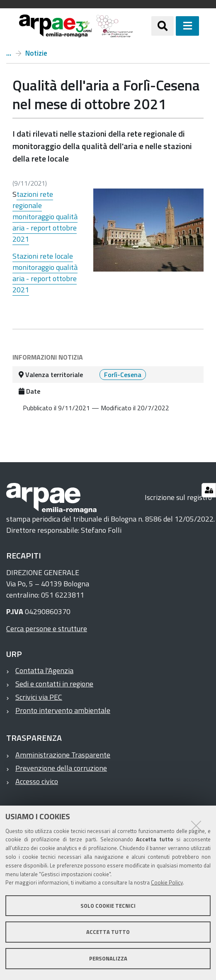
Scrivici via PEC (39, 697)
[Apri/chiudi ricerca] (163, 26)
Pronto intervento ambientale (63, 710)
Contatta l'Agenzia (44, 670)
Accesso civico (37, 781)
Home (9, 53)
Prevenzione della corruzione (61, 768)
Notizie (36, 53)
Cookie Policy (167, 882)
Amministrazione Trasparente (63, 755)
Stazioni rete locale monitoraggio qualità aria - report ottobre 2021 (45, 273)
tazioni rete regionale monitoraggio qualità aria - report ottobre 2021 (45, 217)
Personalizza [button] (108, 958)
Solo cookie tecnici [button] (108, 906)
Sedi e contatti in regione (54, 684)
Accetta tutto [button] (108, 932)
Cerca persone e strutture (47, 628)
